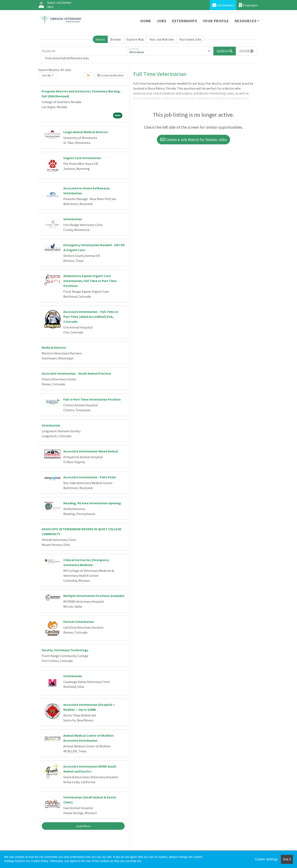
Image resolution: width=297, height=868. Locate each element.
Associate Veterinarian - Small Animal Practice (76, 373)
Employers (248, 5)
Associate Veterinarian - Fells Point (90, 477)
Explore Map (135, 39)
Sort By (46, 75)
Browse (116, 39)
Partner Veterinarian (79, 622)
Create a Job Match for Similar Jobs (193, 139)
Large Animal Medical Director (86, 132)
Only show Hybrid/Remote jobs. (67, 58)
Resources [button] (246, 21)
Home (146, 21)
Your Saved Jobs (190, 39)
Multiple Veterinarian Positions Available (94, 596)
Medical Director (54, 347)
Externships (185, 21)
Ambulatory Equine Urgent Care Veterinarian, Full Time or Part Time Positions (90, 281)
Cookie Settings (266, 859)
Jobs (161, 21)
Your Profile (216, 21)
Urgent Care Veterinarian (82, 158)
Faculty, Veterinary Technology (65, 650)
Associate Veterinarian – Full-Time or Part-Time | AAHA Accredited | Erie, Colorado (91, 317)
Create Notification (111, 75)
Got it (287, 859)
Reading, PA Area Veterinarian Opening (92, 503)
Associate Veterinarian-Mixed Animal (91, 451)
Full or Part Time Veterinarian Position (92, 399)
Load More (83, 826)
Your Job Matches (162, 39)
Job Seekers (223, 5)
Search (100, 39)
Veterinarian (73, 219)
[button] (246, 51)
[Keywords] (83, 51)
